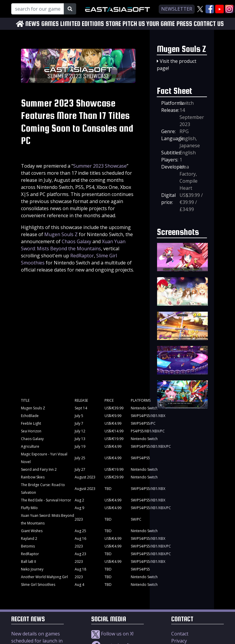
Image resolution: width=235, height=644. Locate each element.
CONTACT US (209, 24)
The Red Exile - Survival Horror (46, 500)
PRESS (184, 24)
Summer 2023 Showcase (100, 166)
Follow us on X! (112, 634)
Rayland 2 (29, 538)
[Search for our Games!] (38, 9)
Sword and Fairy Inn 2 (39, 469)
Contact (180, 634)
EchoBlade (30, 416)
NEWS (32, 24)
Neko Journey (32, 569)
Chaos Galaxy (76, 241)
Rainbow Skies (33, 477)
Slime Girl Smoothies (38, 585)
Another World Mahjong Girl (44, 577)
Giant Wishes (32, 531)
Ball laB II (28, 562)
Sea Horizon (31, 431)
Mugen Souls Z (61, 234)
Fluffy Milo (29, 508)
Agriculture (30, 446)
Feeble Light (31, 423)
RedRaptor (82, 256)
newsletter (177, 9)
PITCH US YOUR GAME (149, 24)
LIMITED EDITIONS (82, 24)
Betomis (28, 546)
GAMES (50, 24)
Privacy (179, 641)
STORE (113, 24)
